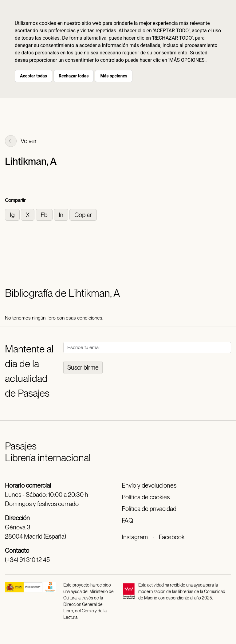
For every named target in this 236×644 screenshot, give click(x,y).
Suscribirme (83, 367)
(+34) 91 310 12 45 (27, 560)
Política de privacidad (149, 509)
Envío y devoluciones (149, 485)
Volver (21, 142)
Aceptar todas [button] (33, 76)
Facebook (172, 537)
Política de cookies (146, 497)
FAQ (127, 520)
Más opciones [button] (114, 76)
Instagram (135, 537)
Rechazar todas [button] (74, 76)
